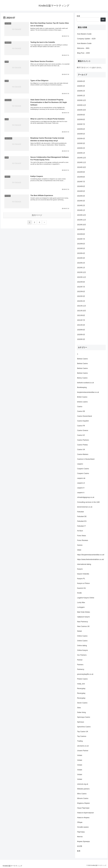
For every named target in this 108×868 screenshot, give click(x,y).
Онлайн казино (83, 827)
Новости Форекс (83, 818)
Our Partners (82, 655)
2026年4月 (81, 81)
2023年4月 (81, 253)
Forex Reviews (83, 540)
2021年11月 (82, 306)
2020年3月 (81, 339)
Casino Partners (83, 440)
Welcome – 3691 (83, 48)
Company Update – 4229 (86, 39)
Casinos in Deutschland (86, 459)
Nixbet (79, 631)
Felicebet (80, 512)
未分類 (80, 846)
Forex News (82, 536)
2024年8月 (81, 177)
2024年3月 (81, 201)
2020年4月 (81, 335)
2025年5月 (81, 134)
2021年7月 (81, 320)
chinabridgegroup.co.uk (86, 497)
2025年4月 (81, 139)
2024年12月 (82, 158)
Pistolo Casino (82, 679)
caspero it (81, 493)
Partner (80, 660)
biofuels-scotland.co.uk (85, 383)
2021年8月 (81, 315)
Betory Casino (82, 378)
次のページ (37, 215)
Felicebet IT (81, 526)
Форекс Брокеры (83, 841)
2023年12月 (82, 215)
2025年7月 (81, 124)
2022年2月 (81, 301)
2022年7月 (81, 287)
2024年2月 (81, 206)
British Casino (82, 397)
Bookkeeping (82, 387)
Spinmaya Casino (84, 717)
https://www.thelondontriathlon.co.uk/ (91, 559)
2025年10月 (82, 110)
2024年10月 (82, 167)
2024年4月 (81, 196)
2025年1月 (81, 153)
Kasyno (80, 569)
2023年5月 (81, 248)
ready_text (81, 684)
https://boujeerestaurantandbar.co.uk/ (91, 555)
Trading (80, 741)
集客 (79, 851)
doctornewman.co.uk (85, 507)
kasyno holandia (83, 574)
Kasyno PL (81, 579)
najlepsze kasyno (83, 617)
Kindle (79, 593)
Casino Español (83, 421)
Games (80, 545)
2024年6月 (81, 186)
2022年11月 (82, 277)
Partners (80, 665)
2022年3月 (81, 296)
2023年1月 (81, 268)
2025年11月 (82, 105)
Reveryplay (81, 688)
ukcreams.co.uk (83, 746)
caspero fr (81, 488)
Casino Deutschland (84, 416)
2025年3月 (81, 143)
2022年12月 (82, 272)
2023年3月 (81, 258)
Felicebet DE (82, 516)
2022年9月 (81, 282)
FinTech (80, 531)
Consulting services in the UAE (88, 502)
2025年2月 (81, 148)
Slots (79, 708)
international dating (84, 564)
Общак (80, 822)
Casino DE (81, 411)
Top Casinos (82, 736)
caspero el (81, 483)
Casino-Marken (83, 454)
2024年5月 (81, 191)
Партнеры (81, 832)
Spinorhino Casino (84, 727)
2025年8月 (81, 119)
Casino (80, 407)
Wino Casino (82, 794)
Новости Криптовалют (86, 813)
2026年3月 (81, 86)
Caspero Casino (83, 469)
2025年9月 (81, 115)
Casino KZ (81, 435)
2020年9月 (81, 330)
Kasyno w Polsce (83, 583)
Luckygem (81, 607)
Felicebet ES (82, 521)
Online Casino (82, 636)
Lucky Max (81, 602)
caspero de (81, 478)
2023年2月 (81, 263)
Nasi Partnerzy (83, 622)
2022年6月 (81, 292)
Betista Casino (82, 359)
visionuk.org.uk (83, 784)
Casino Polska (82, 445)
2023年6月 (81, 244)
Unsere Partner (83, 751)
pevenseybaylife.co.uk (85, 674)
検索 (78, 16)
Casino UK (81, 450)
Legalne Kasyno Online (86, 598)
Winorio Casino (83, 798)
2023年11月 (82, 220)
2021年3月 (81, 325)
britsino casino (82, 402)
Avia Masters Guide (84, 34)
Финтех (80, 837)
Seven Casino (82, 703)
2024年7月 (81, 182)
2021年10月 (82, 311)
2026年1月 (81, 96)
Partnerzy (81, 669)
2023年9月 (81, 229)
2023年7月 (81, 239)
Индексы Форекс (83, 803)
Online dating (82, 646)
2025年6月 (81, 129)
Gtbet (79, 550)
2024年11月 (82, 162)
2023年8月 (81, 234)
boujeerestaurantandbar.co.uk (88, 392)
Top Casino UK (83, 732)
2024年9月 (81, 172)
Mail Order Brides (84, 612)
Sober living (81, 712)
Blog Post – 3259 (83, 53)
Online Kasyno (82, 650)
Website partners (83, 789)
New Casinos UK (83, 626)
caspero (80, 464)
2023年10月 (82, 225)
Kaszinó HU (81, 588)
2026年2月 (81, 91)
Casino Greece (83, 430)
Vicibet (80, 755)
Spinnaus (81, 722)
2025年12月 (82, 100)
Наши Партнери (83, 808)
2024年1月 (81, 210)
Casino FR (81, 426)
